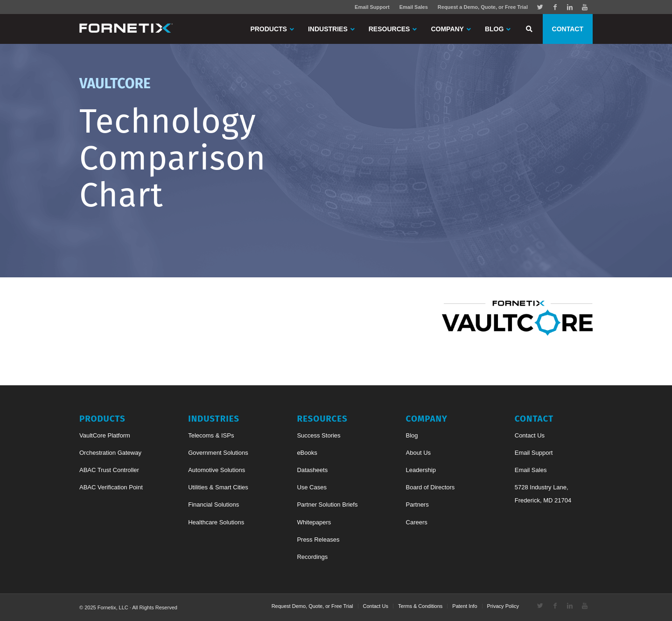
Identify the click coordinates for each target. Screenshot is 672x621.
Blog (412, 435)
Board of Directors (430, 487)
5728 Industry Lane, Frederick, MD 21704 (543, 494)
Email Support (372, 7)
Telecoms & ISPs (211, 435)
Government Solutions (218, 453)
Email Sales (414, 7)
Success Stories (318, 435)
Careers (417, 522)
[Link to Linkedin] (570, 7)
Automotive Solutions (217, 470)
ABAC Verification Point (111, 487)
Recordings (312, 557)
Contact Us (530, 435)
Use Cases (312, 487)
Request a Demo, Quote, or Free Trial (483, 7)
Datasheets (312, 470)
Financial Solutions (213, 505)
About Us (418, 453)
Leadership (421, 470)
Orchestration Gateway (110, 453)
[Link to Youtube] (585, 7)
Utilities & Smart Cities (218, 487)
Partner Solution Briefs (327, 505)
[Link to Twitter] (540, 7)
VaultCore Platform (105, 435)
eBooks (307, 453)
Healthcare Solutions (216, 522)
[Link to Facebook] (555, 7)
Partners (417, 505)
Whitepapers (314, 522)
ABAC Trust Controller (109, 470)
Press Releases (318, 540)
